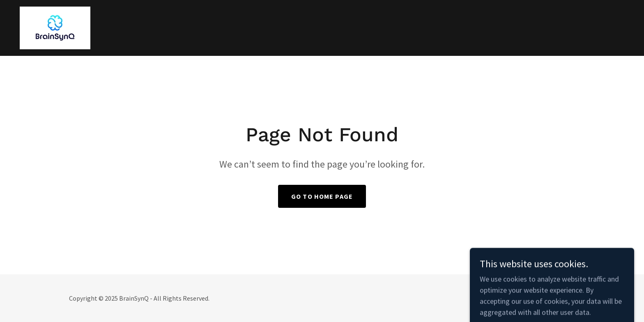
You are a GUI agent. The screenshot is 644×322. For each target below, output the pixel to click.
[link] (55, 27)
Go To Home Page (322, 196)
